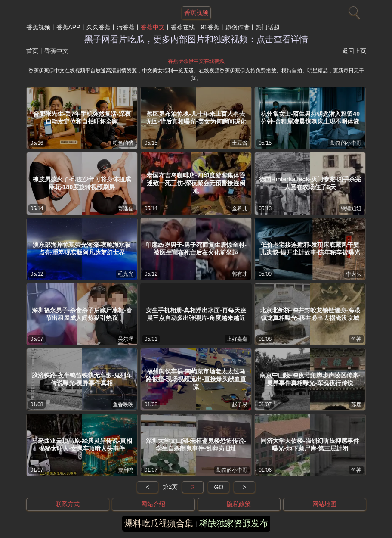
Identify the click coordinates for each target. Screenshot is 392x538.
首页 (32, 51)
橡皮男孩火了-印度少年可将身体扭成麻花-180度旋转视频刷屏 (82, 183)
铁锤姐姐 (351, 208)
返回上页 (354, 51)
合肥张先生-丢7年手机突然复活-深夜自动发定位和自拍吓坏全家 (82, 118)
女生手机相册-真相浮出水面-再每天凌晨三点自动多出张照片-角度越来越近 (196, 314)
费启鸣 (126, 470)
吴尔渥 (126, 339)
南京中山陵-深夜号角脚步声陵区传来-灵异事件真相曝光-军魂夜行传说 (310, 379)
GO (219, 487)
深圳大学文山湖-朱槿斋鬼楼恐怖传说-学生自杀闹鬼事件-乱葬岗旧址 (196, 445)
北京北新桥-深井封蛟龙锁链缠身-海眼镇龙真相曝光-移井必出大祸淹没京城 (310, 314)
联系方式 (68, 504)
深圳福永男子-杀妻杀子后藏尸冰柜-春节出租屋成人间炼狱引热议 (82, 314)
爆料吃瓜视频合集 (159, 523)
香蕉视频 (38, 27)
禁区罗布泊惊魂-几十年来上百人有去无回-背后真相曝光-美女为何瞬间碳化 (196, 118)
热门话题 (268, 27)
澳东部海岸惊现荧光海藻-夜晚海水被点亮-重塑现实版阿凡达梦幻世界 (82, 249)
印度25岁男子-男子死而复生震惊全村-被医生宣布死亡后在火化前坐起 (196, 249)
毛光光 (126, 274)
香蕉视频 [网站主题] (196, 12)
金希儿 (240, 208)
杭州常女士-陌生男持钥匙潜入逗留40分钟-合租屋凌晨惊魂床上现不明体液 (310, 118)
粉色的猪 (123, 143)
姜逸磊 (126, 208)
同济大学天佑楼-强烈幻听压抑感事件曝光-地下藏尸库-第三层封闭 (310, 445)
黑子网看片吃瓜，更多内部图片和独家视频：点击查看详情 (196, 39)
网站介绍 (153, 504)
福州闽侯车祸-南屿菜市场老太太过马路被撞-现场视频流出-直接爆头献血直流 (196, 379)
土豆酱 (240, 143)
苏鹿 (356, 404)
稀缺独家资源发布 (234, 523)
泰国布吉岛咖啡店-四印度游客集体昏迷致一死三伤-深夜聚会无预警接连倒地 (196, 183)
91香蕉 (210, 27)
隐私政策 (239, 504)
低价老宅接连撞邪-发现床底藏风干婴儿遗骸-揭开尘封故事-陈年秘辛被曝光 (310, 249)
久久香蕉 (99, 27)
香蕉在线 (183, 27)
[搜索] (353, 11)
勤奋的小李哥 (346, 143)
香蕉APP (68, 27)
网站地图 (324, 504)
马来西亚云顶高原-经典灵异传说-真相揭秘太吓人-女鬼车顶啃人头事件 (82, 445)
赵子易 (240, 404)
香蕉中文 (153, 27)
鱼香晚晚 (123, 404)
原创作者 (238, 27)
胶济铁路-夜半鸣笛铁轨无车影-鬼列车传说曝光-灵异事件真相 (82, 379)
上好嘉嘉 (237, 339)
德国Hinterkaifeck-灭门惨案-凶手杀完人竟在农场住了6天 (310, 183)
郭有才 (240, 274)
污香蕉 (126, 27)
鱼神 (356, 339)
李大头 (354, 274)
